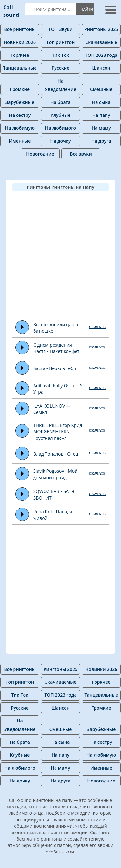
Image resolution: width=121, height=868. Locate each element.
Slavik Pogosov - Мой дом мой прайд (55, 474)
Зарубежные (20, 102)
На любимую (20, 128)
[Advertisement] (60, 255)
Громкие (20, 89)
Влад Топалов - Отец (56, 454)
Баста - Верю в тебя (55, 368)
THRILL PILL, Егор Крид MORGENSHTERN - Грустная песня (58, 432)
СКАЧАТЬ (97, 327)
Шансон (101, 68)
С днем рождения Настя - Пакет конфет (56, 348)
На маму (101, 128)
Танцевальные (20, 68)
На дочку (61, 141)
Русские (61, 68)
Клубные (61, 115)
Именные (20, 141)
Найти (87, 9)
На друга (101, 141)
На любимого (60, 128)
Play (22, 327)
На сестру (20, 115)
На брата (60, 102)
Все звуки (81, 154)
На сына (101, 102)
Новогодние (40, 154)
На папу (101, 115)
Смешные (101, 89)
